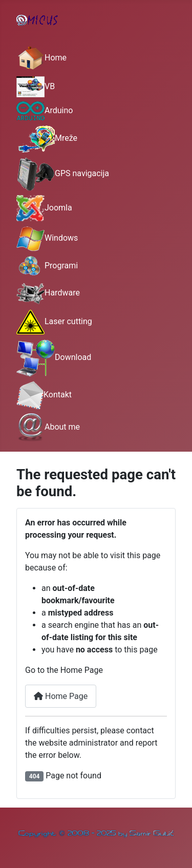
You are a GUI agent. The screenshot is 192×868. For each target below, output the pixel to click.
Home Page (61, 696)
